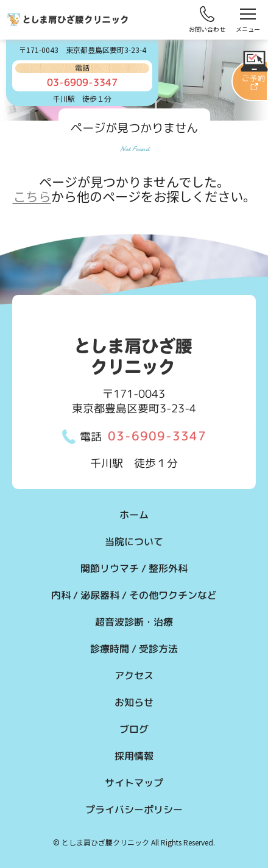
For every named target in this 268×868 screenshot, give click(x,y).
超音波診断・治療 (134, 622)
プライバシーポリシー (134, 810)
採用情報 (134, 756)
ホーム (134, 515)
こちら (32, 196)
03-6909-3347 (157, 436)
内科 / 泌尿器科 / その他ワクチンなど (134, 595)
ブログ (134, 729)
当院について (134, 542)
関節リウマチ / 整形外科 (134, 568)
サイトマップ (134, 783)
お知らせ (134, 702)
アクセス (134, 676)
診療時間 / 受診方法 (134, 649)
